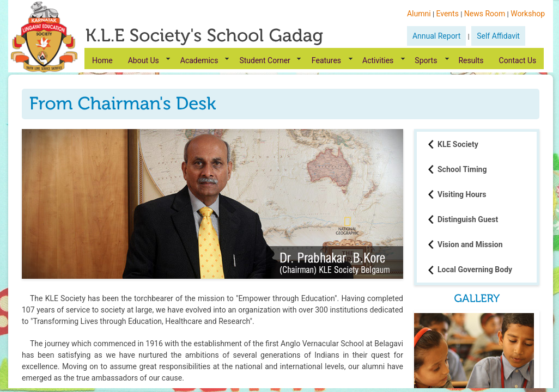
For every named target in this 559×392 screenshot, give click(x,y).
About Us (144, 60)
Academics (199, 60)
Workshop (528, 14)
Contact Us (518, 60)
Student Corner (265, 60)
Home (102, 60)
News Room (485, 14)
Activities (378, 60)
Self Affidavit (498, 36)
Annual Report (436, 36)
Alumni (419, 14)
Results (471, 60)
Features (326, 60)
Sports (426, 60)
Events (447, 14)
